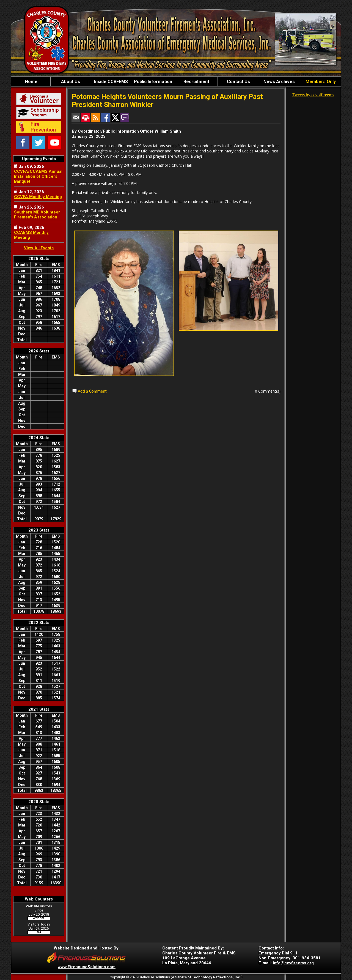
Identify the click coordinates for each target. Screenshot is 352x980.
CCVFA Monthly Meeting (38, 197)
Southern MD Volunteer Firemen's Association (37, 215)
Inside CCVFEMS (110, 82)
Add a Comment (92, 391)
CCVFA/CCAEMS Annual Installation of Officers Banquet (38, 176)
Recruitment (196, 82)
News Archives (279, 82)
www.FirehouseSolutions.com (87, 967)
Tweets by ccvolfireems (313, 95)
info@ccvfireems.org (293, 963)
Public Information (152, 82)
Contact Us (238, 82)
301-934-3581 (307, 958)
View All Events (39, 248)
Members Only (320, 82)
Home (31, 82)
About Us (70, 82)
